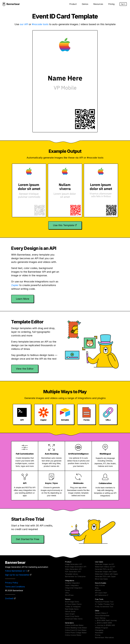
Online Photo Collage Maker (76, 633)
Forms (67, 590)
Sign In (123, 4)
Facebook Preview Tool (104, 602)
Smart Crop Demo (72, 616)
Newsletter (99, 633)
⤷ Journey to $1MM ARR (105, 625)
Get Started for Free (28, 539)
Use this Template (64, 225)
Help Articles (100, 585)
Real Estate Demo (72, 609)
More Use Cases (101, 579)
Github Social (70, 611)
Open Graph (70, 614)
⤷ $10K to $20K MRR (103, 623)
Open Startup (100, 618)
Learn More (23, 299)
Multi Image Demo (72, 602)
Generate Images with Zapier (106, 572)
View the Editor (25, 369)
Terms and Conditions (15, 587)
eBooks (98, 590)
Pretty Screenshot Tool (104, 607)
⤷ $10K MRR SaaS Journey (106, 620)
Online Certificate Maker (74, 625)
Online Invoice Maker (73, 635)
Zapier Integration (72, 585)
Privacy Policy (12, 583)
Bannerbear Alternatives (104, 637)
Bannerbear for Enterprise (75, 576)
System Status (100, 613)
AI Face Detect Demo (73, 604)
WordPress (69, 595)
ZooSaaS (9, 598)
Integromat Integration (74, 588)
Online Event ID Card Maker (76, 630)
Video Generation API (73, 569)
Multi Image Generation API (76, 567)
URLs (67, 593)
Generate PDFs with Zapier (105, 576)
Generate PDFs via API (104, 569)
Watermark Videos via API (105, 567)
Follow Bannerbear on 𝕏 (16, 571)
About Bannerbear (102, 616)
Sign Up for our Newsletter (17, 575)
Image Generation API (74, 564)
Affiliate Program (101, 628)
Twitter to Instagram (73, 607)
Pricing (111, 4)
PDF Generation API (73, 572)
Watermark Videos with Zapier (107, 574)
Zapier (15, 285)
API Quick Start (101, 593)
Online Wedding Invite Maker (76, 628)
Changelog (99, 630)
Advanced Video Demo (74, 619)
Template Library (72, 574)
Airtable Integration (72, 583)
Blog (97, 588)
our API (24, 24)
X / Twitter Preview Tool (104, 604)
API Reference (101, 595)
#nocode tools (40, 24)
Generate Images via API (105, 564)
